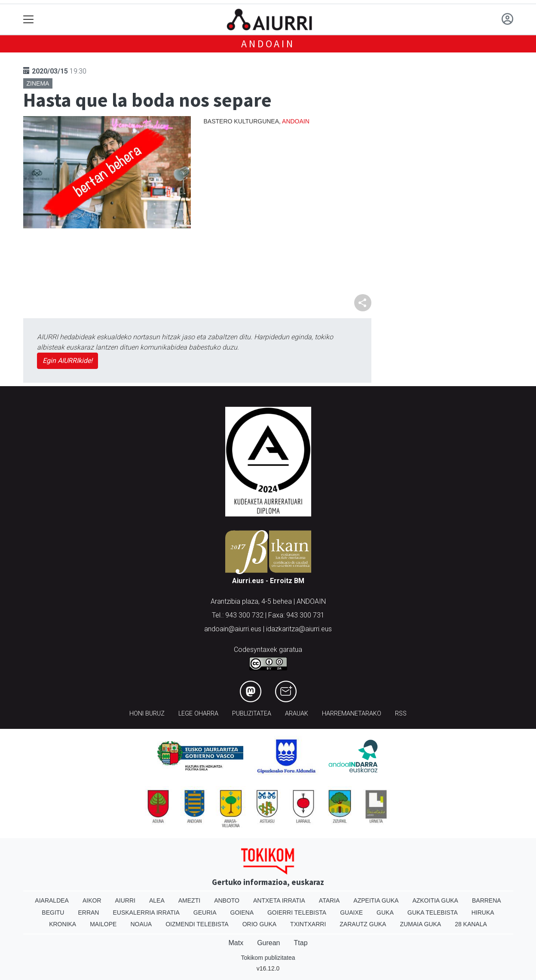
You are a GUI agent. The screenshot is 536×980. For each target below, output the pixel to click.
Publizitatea (252, 714)
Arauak (297, 714)
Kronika (63, 924)
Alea (157, 900)
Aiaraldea (52, 900)
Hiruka (483, 912)
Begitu (53, 912)
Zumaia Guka (420, 924)
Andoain (268, 44)
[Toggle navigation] (29, 20)
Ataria (329, 900)
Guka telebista (433, 912)
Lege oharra (198, 714)
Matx (236, 943)
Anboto (227, 900)
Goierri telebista (297, 912)
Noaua (141, 924)
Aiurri (125, 900)
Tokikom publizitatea (268, 958)
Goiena (242, 912)
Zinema (38, 83)
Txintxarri (308, 924)
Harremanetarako (352, 714)
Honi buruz (147, 714)
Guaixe (351, 912)
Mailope (103, 924)
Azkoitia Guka (435, 900)
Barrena (487, 900)
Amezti (189, 900)
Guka (385, 912)
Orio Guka (259, 924)
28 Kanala (471, 924)
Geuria (205, 912)
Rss (401, 714)
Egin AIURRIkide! (67, 361)
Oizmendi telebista (197, 924)
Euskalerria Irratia (146, 912)
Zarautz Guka (363, 924)
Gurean (268, 943)
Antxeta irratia (279, 900)
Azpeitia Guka (376, 900)
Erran (88, 912)
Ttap (301, 943)
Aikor (92, 900)
